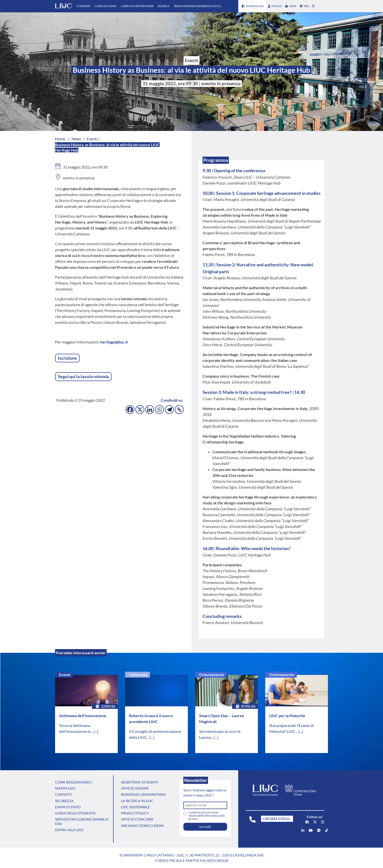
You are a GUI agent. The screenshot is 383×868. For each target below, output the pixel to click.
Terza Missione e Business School (197, 6)
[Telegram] (169, 410)
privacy (193, 819)
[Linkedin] (150, 410)
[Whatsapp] (160, 410)
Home (60, 139)
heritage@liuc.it (114, 342)
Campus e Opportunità (137, 6)
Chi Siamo (84, 6)
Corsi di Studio (106, 6)
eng (304, 6)
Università (138, 675)
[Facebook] (130, 410)
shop (291, 6)
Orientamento (212, 675)
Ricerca (163, 6)
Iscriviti (205, 827)
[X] (140, 410)
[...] (96, 731)
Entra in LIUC (253, 6)
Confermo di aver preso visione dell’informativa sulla (206, 816)
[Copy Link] (179, 410)
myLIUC (275, 6)
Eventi (65, 675)
